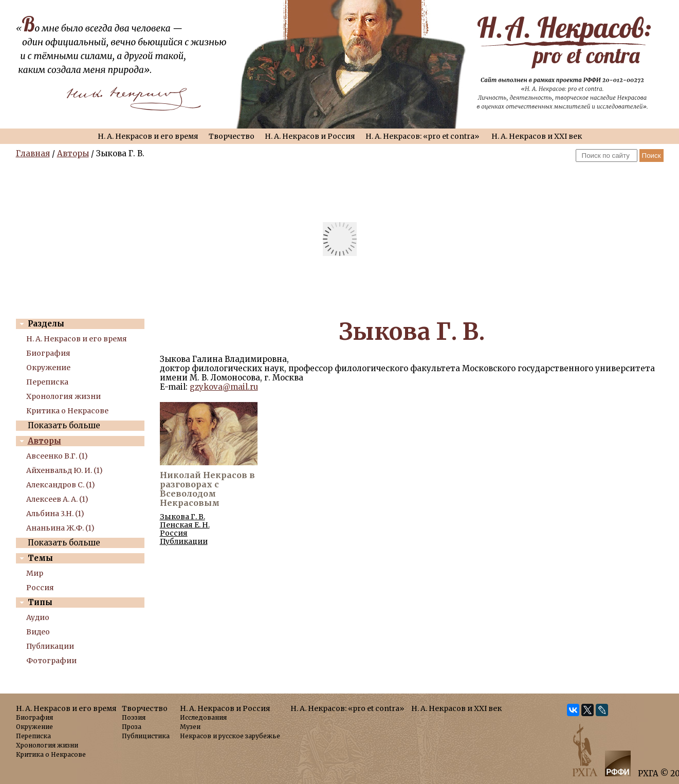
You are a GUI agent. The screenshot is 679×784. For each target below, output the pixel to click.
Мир (35, 573)
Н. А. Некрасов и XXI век (537, 136)
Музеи (190, 727)
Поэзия (134, 717)
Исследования (203, 717)
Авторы (73, 153)
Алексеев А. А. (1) (57, 499)
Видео (38, 632)
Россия (40, 588)
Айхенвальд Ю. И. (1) (65, 470)
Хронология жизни (63, 396)
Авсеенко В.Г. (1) (57, 456)
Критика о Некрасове (67, 411)
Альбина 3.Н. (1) (55, 514)
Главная (33, 153)
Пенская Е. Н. (185, 525)
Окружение (48, 368)
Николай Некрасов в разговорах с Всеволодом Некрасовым (207, 489)
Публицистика (146, 736)
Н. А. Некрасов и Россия (310, 136)
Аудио (38, 617)
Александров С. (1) (61, 485)
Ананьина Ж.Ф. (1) (60, 528)
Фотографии (51, 661)
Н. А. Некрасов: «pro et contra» (422, 136)
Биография (48, 353)
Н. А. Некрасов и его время (148, 136)
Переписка (47, 382)
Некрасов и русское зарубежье (230, 736)
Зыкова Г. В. (182, 517)
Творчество (232, 136)
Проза (132, 727)
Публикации (50, 646)
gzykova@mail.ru (224, 387)
